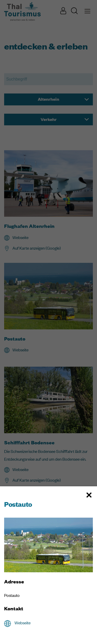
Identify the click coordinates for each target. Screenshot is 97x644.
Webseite (23, 623)
